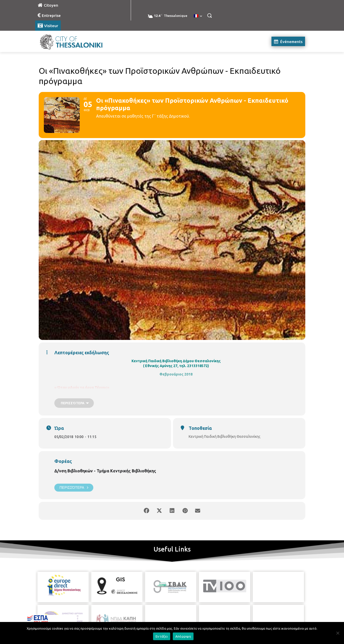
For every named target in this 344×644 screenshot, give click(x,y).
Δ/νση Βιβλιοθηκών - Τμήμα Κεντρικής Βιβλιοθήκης (105, 471)
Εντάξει (162, 636)
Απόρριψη (183, 636)
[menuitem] (198, 16)
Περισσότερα (74, 488)
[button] (209, 15)
